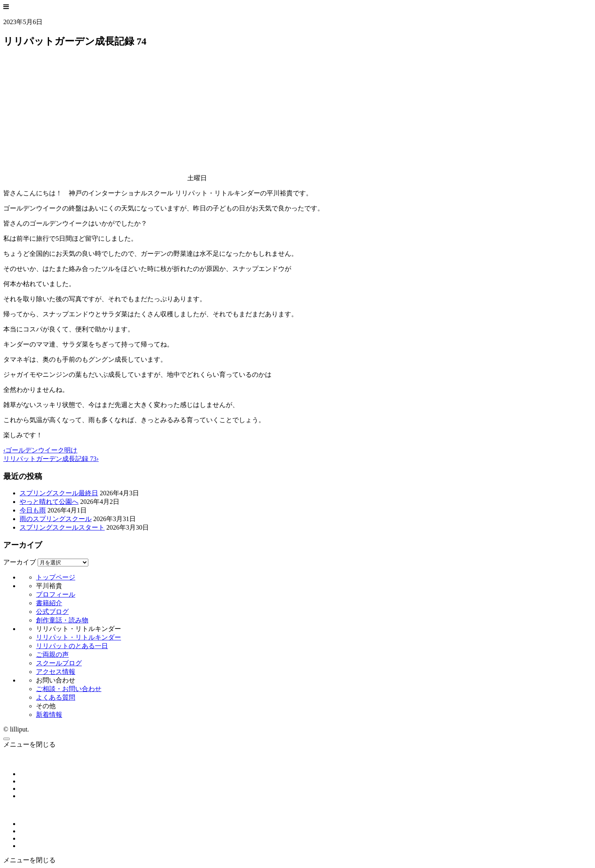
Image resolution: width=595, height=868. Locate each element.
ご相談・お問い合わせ (69, 689)
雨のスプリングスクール (56, 519)
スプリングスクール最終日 (59, 493)
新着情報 (49, 715)
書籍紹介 (49, 603)
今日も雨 (33, 510)
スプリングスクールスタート (62, 527)
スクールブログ (59, 663)
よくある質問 (56, 697)
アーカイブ (20, 562)
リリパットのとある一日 (72, 646)
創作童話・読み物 (62, 620)
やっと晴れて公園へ (49, 502)
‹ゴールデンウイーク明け (40, 450)
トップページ (56, 577)
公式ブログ (52, 612)
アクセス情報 (56, 672)
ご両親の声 (52, 654)
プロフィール (56, 594)
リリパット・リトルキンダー (79, 637)
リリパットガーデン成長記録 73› (51, 459)
